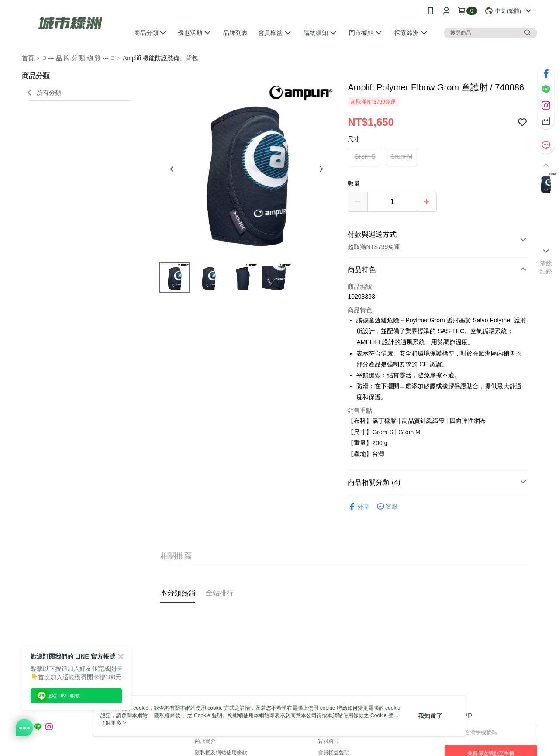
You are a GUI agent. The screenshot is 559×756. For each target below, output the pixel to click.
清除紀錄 (546, 267)
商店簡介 (205, 741)
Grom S (365, 156)
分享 (359, 507)
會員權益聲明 (334, 753)
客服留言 (328, 741)
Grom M (402, 156)
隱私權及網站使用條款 (221, 753)
